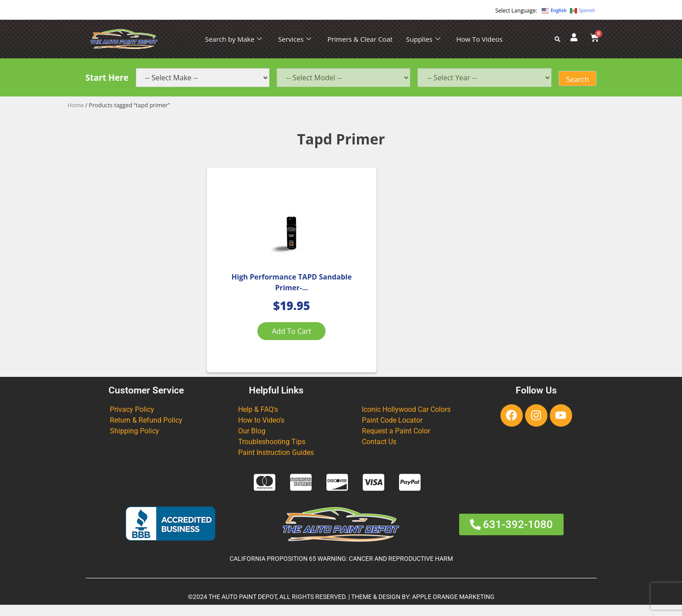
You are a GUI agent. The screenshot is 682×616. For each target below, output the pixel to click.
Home (76, 105)
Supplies (423, 39)
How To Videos (480, 39)
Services (295, 39)
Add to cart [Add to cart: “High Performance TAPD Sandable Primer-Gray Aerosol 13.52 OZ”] (271, 337)
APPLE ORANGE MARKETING (453, 608)
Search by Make (233, 39)
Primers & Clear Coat (360, 39)
